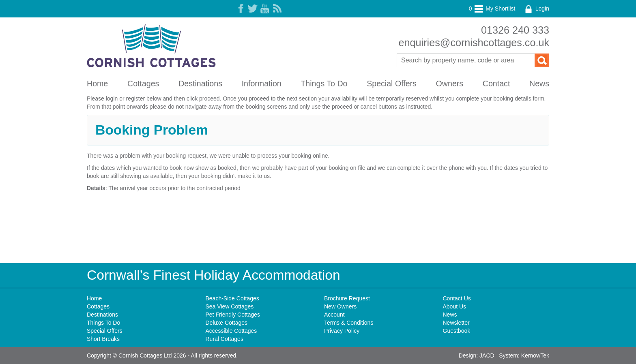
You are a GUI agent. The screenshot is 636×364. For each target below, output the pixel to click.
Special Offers (392, 84)
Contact (496, 84)
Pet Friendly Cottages (233, 315)
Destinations (200, 84)
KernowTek (535, 355)
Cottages (143, 84)
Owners (450, 84)
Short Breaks (103, 339)
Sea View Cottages (230, 306)
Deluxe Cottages (227, 323)
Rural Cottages (225, 339)
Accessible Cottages (231, 331)
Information (262, 84)
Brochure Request (347, 298)
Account (334, 315)
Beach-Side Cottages (232, 298)
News (539, 84)
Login (536, 9)
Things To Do (324, 84)
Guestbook (457, 331)
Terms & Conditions (349, 323)
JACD (487, 355)
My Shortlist (492, 9)
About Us (455, 306)
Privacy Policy (342, 331)
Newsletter (456, 323)
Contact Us (457, 298)
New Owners (340, 306)
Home (97, 84)
